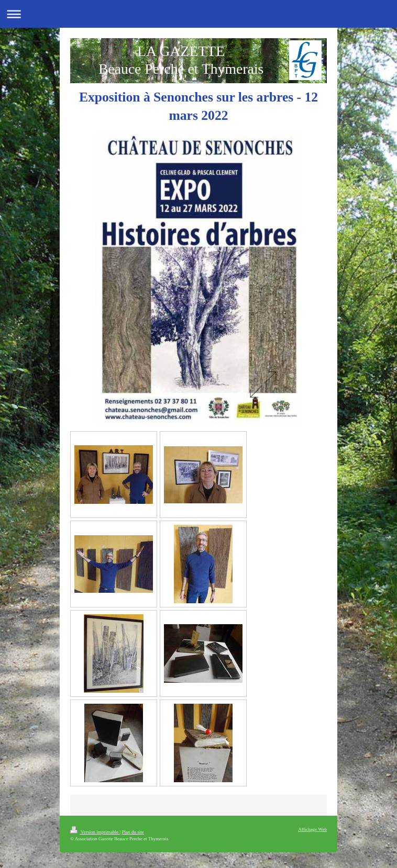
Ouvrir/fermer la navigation (198, 14)
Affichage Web (312, 829)
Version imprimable (95, 832)
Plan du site (133, 832)
